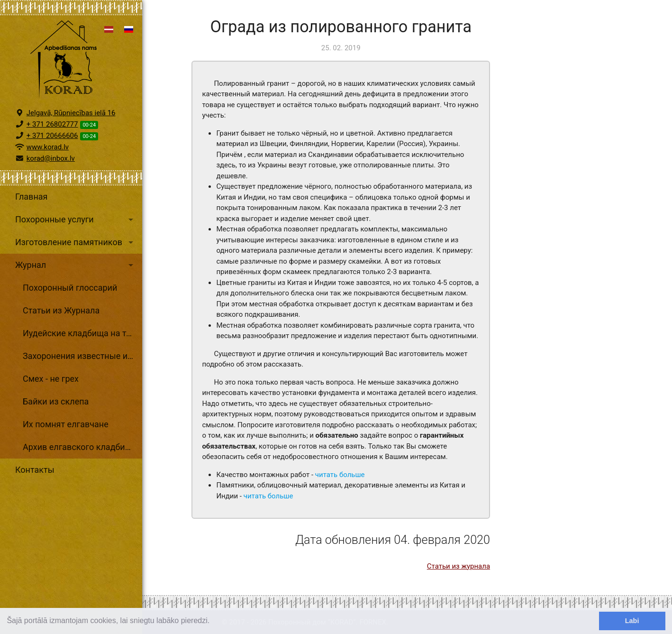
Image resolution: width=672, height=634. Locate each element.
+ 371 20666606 (52, 136)
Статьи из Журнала (61, 310)
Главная (31, 197)
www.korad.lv (48, 147)
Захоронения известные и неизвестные (82, 356)
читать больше (340, 475)
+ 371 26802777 (52, 124)
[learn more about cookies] (213, 622)
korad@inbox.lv (51, 158)
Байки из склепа (56, 401)
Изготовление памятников (76, 242)
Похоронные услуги (76, 220)
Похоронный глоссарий (70, 288)
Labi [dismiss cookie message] (632, 621)
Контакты (35, 470)
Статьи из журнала (459, 566)
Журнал (76, 265)
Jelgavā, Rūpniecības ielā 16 (71, 113)
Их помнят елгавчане (66, 424)
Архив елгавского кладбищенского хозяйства (82, 447)
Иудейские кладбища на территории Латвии (82, 333)
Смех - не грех (51, 379)
